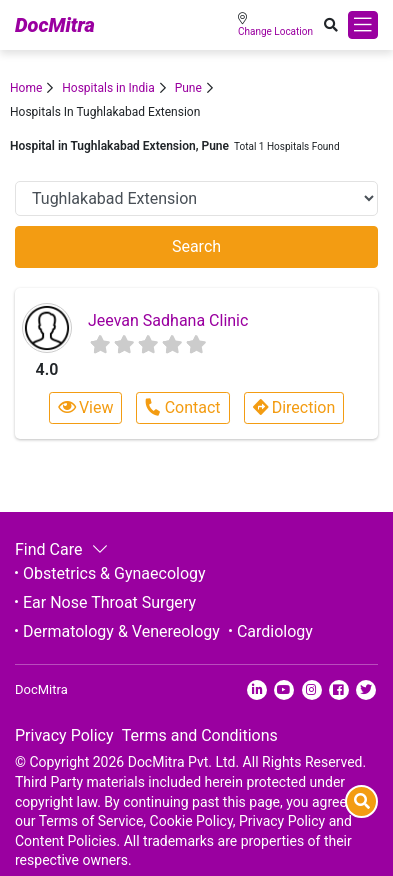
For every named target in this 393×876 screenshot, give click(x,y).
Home (26, 88)
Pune (188, 88)
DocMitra (55, 25)
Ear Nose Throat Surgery (109, 602)
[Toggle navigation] (363, 25)
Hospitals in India (108, 88)
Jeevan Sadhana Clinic (168, 320)
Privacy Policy (64, 735)
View (86, 407)
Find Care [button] (59, 549)
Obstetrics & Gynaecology (114, 573)
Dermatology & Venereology (121, 631)
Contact (182, 407)
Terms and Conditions (200, 735)
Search (196, 246)
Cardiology (275, 631)
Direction (294, 407)
